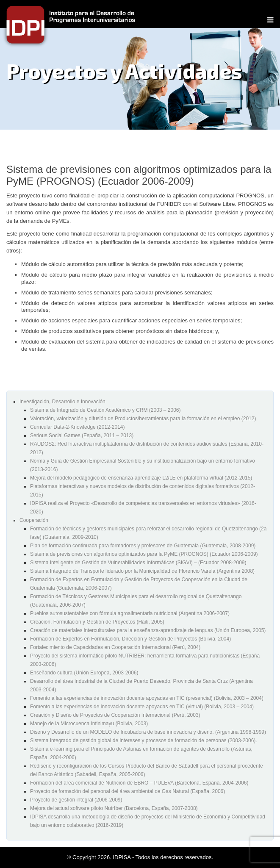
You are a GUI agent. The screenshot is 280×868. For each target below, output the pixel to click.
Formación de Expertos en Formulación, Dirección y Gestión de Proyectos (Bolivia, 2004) (130, 639)
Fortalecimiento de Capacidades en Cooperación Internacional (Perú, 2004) (115, 647)
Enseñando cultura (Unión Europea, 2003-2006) (84, 673)
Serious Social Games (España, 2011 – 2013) (82, 435)
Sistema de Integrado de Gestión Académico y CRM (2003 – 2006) (105, 410)
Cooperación (34, 520)
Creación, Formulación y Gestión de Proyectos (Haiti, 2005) (97, 622)
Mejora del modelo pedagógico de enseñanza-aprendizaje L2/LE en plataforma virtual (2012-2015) (141, 478)
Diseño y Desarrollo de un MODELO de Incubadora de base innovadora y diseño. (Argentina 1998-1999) (148, 732)
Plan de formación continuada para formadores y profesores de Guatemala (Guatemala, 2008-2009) (143, 546)
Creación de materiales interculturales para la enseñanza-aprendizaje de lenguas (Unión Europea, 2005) (148, 630)
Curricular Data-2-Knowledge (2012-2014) (77, 427)
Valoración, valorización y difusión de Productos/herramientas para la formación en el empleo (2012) (143, 419)
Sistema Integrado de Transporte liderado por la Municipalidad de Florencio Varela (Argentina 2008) (142, 571)
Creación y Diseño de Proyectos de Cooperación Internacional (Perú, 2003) (115, 715)
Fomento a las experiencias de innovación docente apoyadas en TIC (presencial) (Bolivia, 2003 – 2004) (147, 698)
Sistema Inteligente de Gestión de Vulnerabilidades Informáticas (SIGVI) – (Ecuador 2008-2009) (138, 563)
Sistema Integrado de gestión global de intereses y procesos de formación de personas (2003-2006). (144, 740)
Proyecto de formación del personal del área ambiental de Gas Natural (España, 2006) (128, 791)
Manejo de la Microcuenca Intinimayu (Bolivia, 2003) (89, 724)
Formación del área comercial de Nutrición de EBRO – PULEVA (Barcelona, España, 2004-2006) (139, 783)
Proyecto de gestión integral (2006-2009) (76, 800)
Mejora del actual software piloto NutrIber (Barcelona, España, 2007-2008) (114, 808)
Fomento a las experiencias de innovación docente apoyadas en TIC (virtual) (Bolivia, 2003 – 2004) (142, 707)
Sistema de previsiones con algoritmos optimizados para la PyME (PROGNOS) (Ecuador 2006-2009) (144, 554)
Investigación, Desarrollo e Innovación (62, 402)
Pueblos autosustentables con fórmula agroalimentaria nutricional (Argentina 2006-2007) (130, 613)
